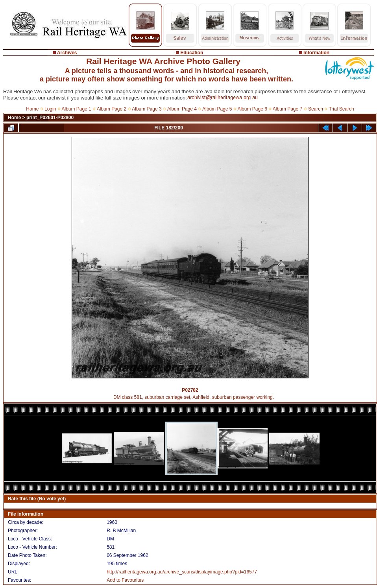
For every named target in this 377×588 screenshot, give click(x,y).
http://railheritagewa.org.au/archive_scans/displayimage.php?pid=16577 (182, 572)
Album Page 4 (182, 109)
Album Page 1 (76, 109)
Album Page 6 (252, 109)
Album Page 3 (147, 109)
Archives (67, 53)
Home (32, 109)
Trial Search (341, 109)
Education (192, 53)
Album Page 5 (217, 109)
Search (316, 109)
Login (50, 109)
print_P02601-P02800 (50, 118)
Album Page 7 (287, 109)
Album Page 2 (112, 109)
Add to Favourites (125, 580)
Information (316, 53)
